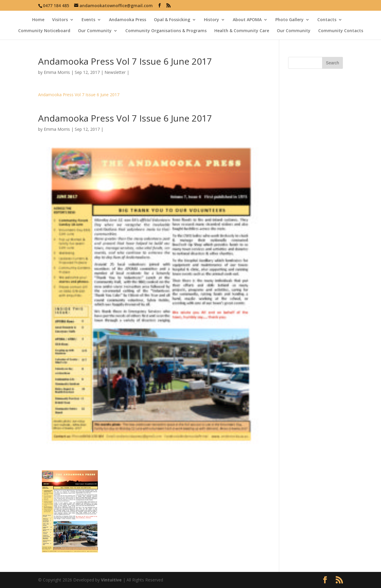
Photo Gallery (289, 20)
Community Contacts (341, 31)
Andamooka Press (128, 20)
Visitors (60, 20)
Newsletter (115, 72)
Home (38, 20)
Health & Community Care (242, 31)
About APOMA (247, 20)
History (211, 20)
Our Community (95, 31)
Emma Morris (57, 72)
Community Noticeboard (44, 31)
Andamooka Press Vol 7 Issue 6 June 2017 (79, 95)
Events (88, 20)
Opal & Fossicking (172, 20)
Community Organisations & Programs (166, 31)
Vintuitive (111, 580)
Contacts (327, 20)
